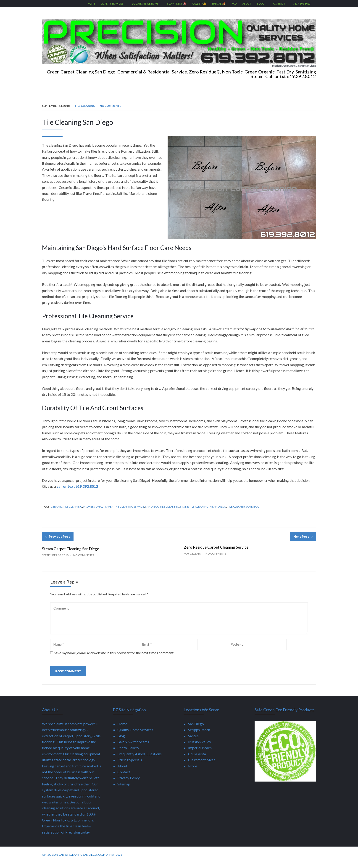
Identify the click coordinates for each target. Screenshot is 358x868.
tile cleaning (85, 111)
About (247, 4)
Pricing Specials (130, 765)
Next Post (303, 541)
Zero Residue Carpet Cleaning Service (216, 552)
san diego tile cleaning (162, 512)
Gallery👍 (199, 4)
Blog (262, 4)
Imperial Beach (200, 753)
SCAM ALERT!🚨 (177, 4)
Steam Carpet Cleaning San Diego (71, 554)
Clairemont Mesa (202, 765)
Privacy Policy (129, 783)
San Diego (196, 729)
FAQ (234, 4)
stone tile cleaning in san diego (203, 512)
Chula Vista (197, 759)
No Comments (111, 111)
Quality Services (113, 4)
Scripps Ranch (199, 735)
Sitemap (124, 789)
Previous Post (58, 541)
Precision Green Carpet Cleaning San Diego (246, 68)
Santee (193, 741)
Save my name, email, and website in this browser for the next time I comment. (114, 658)
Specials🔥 (219, 4)
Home (91, 4)
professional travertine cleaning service (114, 512)
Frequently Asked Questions (140, 759)
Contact (279, 4)
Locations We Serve (147, 4)
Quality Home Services (135, 735)
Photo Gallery (128, 753)
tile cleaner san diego (243, 512)
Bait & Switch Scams (133, 747)
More (193, 771)
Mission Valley (200, 747)
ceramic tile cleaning (66, 512)
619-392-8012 (302, 4)
